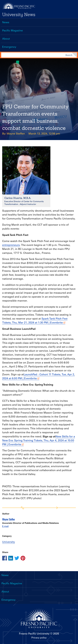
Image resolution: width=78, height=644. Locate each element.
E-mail (5, 526)
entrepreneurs (11, 245)
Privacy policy (39, 638)
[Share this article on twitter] (17, 558)
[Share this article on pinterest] (23, 558)
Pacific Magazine (12, 31)
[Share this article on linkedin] (11, 558)
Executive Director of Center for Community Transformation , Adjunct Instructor (24, 203)
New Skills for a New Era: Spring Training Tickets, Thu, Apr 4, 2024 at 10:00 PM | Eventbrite (39, 440)
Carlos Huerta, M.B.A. (18, 198)
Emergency (9, 47)
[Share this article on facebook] (5, 558)
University (9, 542)
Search (69, 55)
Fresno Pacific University (34, 634)
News (6, 22)
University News (19, 14)
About (6, 39)
